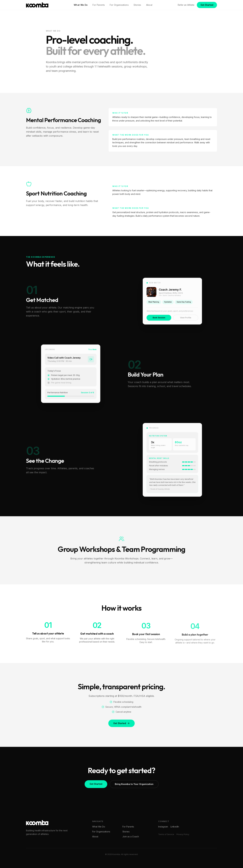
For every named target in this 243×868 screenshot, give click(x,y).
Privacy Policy (183, 834)
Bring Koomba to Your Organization (134, 785)
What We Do (81, 5)
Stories (137, 5)
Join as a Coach (131, 837)
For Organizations (119, 5)
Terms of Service (166, 834)
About (149, 5)
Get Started (207, 5)
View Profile (185, 320)
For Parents (99, 5)
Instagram (163, 827)
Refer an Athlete (186, 5)
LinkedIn (175, 827)
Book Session (159, 320)
